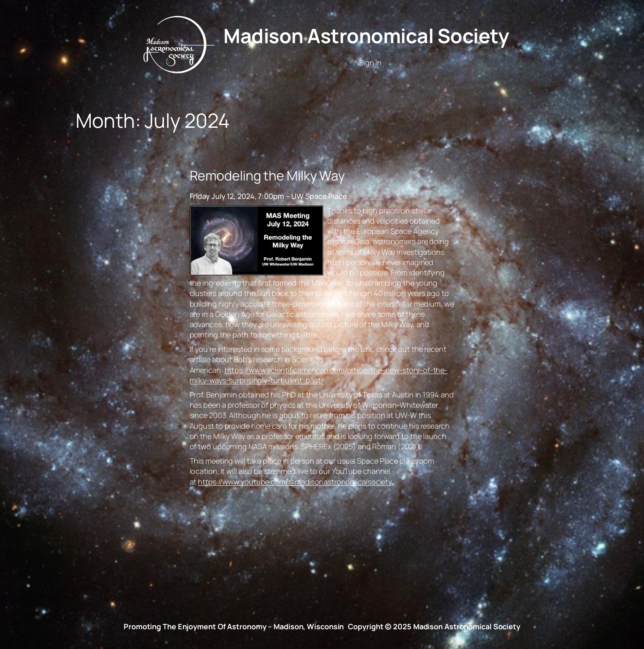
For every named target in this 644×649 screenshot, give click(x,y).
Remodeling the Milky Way (268, 176)
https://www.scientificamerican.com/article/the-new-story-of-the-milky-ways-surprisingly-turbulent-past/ (319, 375)
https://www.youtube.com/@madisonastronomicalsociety (295, 482)
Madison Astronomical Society (366, 36)
